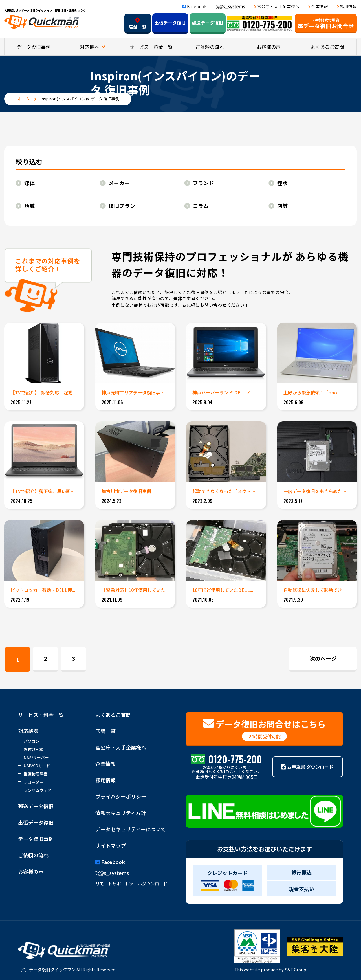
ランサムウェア (38, 790)
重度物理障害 (36, 774)
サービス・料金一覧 (151, 47)
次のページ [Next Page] (323, 658)
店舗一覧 (138, 24)
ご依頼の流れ (210, 47)
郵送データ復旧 (208, 23)
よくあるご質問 (327, 47)
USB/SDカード (37, 766)
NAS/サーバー (36, 757)
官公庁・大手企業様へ (278, 6)
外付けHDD (34, 749)
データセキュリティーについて (131, 829)
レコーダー (34, 782)
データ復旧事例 (34, 47)
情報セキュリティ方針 (121, 813)
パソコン (32, 741)
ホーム (24, 99)
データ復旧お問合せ (326, 24)
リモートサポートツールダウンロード (131, 884)
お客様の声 (269, 47)
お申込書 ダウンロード (307, 767)
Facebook (194, 6)
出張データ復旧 (170, 23)
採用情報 (348, 6)
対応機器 (90, 47)
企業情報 (320, 6)
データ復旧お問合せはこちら (264, 729)
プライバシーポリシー (121, 796)
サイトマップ (111, 845)
